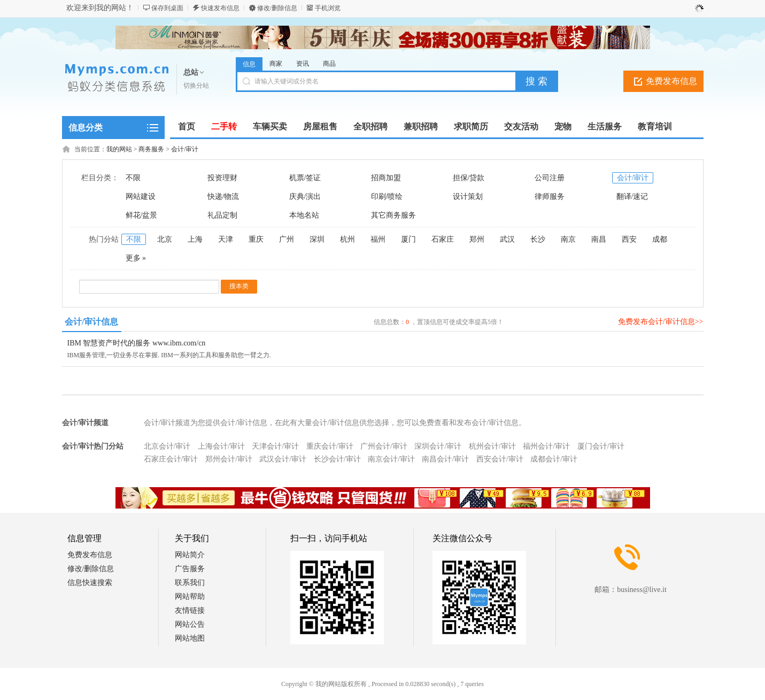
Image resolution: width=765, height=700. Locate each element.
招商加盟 (386, 178)
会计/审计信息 (91, 322)
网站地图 (190, 638)
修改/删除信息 (277, 8)
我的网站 (119, 149)
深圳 (317, 239)
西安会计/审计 (500, 459)
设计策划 (468, 197)
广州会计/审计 (384, 446)
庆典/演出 (305, 197)
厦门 (408, 239)
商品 (329, 64)
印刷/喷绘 (387, 197)
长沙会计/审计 (337, 459)
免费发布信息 (671, 81)
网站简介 (190, 555)
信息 (249, 64)
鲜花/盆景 (142, 215)
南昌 (599, 239)
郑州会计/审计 (229, 459)
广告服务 (190, 569)
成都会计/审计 (554, 459)
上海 (195, 239)
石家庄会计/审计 (171, 459)
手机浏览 (328, 8)
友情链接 (190, 610)
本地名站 (304, 215)
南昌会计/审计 (445, 459)
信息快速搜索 (90, 583)
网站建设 (141, 197)
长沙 (538, 239)
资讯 (303, 64)
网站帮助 (190, 597)
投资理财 (222, 178)
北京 (165, 239)
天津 (226, 239)
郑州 (477, 239)
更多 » (136, 258)
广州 (287, 239)
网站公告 (190, 624)
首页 (187, 126)
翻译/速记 (632, 197)
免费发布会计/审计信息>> (661, 322)
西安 (629, 239)
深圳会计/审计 (438, 446)
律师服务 (550, 197)
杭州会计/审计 (492, 446)
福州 (378, 239)
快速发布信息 (220, 8)
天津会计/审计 (275, 446)
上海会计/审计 (221, 446)
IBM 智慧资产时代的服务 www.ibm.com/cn (137, 343)
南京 (568, 239)
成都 (660, 239)
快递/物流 (223, 197)
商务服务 (151, 149)
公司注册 (550, 178)
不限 (133, 178)
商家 (276, 64)
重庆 (256, 239)
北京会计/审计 (167, 446)
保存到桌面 (167, 8)
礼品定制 (222, 215)
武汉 (507, 239)
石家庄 (443, 239)
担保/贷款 (469, 178)
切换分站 (196, 86)
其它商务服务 (393, 215)
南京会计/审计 (391, 459)
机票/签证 (305, 178)
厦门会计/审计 (601, 446)
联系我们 (190, 583)
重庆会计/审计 (330, 446)
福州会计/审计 (546, 446)
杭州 (347, 239)
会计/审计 (185, 149)
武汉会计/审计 (283, 459)
